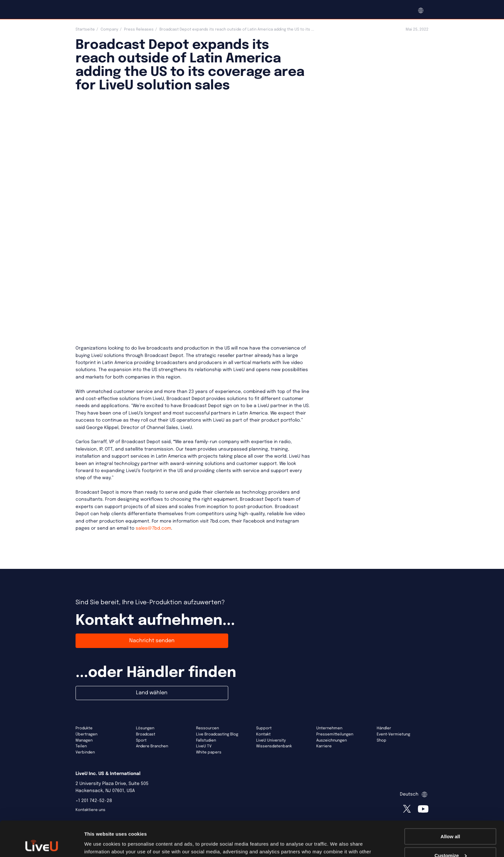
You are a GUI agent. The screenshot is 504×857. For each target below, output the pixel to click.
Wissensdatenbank (274, 746)
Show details (99, 844)
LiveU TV (204, 746)
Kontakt (263, 734)
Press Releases (139, 30)
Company (109, 30)
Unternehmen (329, 728)
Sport (141, 741)
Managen (84, 741)
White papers (209, 752)
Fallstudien (206, 741)
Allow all (450, 803)
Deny (450, 841)
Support (264, 728)
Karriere (324, 746)
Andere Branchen (152, 746)
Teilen (81, 746)
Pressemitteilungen (335, 734)
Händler (384, 728)
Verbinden (85, 752)
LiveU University (271, 741)
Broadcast (146, 734)
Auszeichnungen (332, 741)
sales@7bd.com (153, 528)
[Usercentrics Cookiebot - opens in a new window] (42, 844)
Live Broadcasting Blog (217, 734)
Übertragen (86, 734)
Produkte (84, 728)
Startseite (85, 30)
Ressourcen (207, 728)
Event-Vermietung (393, 734)
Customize (451, 822)
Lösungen (145, 728)
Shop (382, 741)
